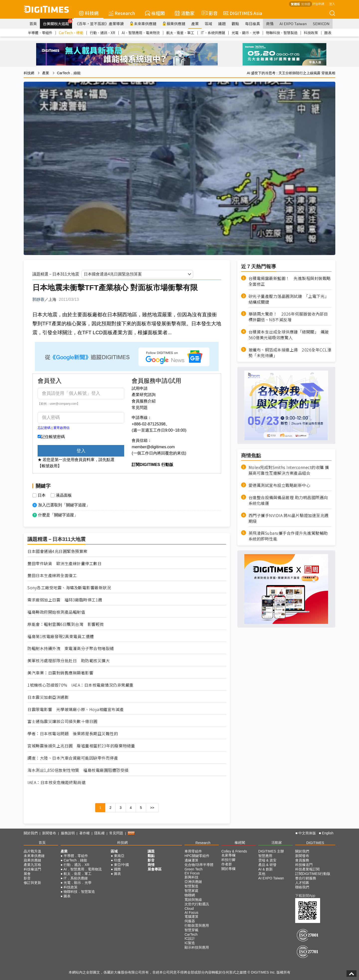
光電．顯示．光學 (246, 33)
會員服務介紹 (144, 401)
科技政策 (311, 33)
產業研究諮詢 (144, 395)
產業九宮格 (32, 865)
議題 (222, 24)
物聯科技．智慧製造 (282, 33)
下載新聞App (305, 896)
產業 (195, 24)
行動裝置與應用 (197, 925)
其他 (262, 874)
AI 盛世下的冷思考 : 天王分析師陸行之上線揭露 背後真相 (291, 73)
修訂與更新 (32, 883)
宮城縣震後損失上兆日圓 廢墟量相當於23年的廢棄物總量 (81, 746)
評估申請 (318, 4)
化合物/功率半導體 (199, 865)
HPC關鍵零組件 (197, 856)
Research (122, 13)
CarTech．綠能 (71, 33)
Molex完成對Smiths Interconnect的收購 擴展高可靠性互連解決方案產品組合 (289, 470)
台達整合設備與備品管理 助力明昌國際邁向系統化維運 (288, 500)
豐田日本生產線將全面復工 (52, 575)
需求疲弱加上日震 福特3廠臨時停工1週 (65, 600)
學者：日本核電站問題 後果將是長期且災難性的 (73, 734)
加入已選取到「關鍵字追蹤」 (64, 505)
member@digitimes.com (153, 447)
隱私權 (99, 833)
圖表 (328, 33)
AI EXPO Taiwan (293, 24)
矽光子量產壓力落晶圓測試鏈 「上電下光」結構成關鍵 (289, 299)
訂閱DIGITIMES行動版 (313, 874)
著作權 (85, 833)
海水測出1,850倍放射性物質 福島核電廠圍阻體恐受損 (78, 770)
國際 (117, 869)
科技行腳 (228, 860)
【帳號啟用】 (50, 466)
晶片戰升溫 (32, 851)
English (328, 833)
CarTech (191, 934)
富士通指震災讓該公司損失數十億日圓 (62, 721)
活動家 (185, 13)
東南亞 (119, 856)
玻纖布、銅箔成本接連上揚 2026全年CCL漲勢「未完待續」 (290, 353)
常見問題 (140, 408)
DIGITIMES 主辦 (271, 851)
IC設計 (190, 938)
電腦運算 (191, 916)
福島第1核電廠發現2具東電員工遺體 (61, 636)
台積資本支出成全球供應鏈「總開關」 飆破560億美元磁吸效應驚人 (289, 335)
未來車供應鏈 (143, 24)
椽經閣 (155, 13)
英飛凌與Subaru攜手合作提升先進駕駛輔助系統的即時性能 (288, 536)
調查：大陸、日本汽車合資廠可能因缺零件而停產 (73, 758)
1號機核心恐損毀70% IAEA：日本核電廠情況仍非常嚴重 (81, 685)
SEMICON (321, 24)
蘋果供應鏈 (174, 24)
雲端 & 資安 (267, 860)
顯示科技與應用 (197, 947)
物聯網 (190, 895)
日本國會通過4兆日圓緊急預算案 (57, 551)
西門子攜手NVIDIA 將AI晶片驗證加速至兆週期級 (289, 518)
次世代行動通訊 (197, 904)
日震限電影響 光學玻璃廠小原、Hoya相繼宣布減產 (76, 709)
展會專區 (155, 869)
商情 (270, 24)
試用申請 (140, 388)
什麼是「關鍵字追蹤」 (58, 515)
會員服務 (302, 860)
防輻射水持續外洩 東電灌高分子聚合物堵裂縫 (71, 648)
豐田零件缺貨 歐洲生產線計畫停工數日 (64, 563)
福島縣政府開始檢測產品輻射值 (56, 612)
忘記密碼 (44, 428)
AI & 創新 (266, 869)
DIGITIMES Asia (243, 13)
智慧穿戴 (191, 930)
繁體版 (295, 4)
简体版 (306, 4)
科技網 (89, 13)
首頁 (33, 24)
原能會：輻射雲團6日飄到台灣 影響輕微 (66, 624)
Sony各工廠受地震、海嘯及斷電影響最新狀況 (69, 588)
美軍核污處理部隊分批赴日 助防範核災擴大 (69, 661)
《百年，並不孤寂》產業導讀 (99, 24)
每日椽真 (253, 24)
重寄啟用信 (61, 428)
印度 (117, 860)
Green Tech (193, 869)
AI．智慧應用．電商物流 (141, 33)
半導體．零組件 (40, 33)
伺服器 (190, 921)
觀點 (235, 24)
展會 (27, 874)
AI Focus (191, 913)
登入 (332, 4)
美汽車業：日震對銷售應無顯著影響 (60, 673)
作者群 (227, 864)
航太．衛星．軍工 (180, 33)
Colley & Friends (234, 851)
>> (152, 808)
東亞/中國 (121, 865)
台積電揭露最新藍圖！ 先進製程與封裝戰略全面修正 (290, 281)
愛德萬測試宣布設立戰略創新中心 (279, 485)
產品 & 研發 (267, 865)
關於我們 (31, 833)
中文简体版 (307, 833)
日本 (42, 495)
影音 (209, 13)
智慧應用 (265, 856)
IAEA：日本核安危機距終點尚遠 (56, 782)
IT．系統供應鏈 (213, 33)
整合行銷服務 (306, 878)
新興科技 (191, 877)
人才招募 (302, 883)
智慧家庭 (191, 891)
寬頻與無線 (193, 900)
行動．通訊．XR (102, 33)
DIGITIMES (315, 843)
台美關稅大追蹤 (57, 22)
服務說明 (68, 833)
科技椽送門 (32, 869)
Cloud (189, 909)
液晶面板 (64, 495)
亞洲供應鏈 (193, 882)
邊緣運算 (191, 860)
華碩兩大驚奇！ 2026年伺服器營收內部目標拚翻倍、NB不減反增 (288, 317)
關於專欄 (228, 869)
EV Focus (192, 873)
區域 (208, 24)
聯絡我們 (302, 887)
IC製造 (190, 943)
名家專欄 (228, 855)
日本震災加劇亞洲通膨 (48, 697)
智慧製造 (191, 886)
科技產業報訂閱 (307, 869)
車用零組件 (193, 851)
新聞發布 (49, 833)
